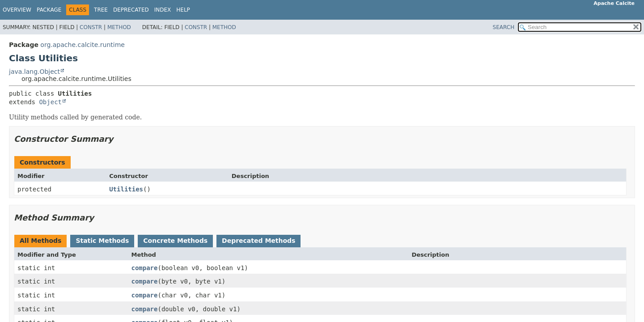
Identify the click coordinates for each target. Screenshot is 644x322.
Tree (101, 10)
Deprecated (131, 10)
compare (144, 268)
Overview (17, 10)
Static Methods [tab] (102, 241)
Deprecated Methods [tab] (258, 241)
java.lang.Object (34, 72)
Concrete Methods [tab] (175, 241)
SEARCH (504, 27)
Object (50, 102)
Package (49, 10)
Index (163, 10)
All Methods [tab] (40, 241)
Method (119, 27)
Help (183, 10)
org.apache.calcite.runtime (83, 45)
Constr (91, 27)
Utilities (126, 189)
